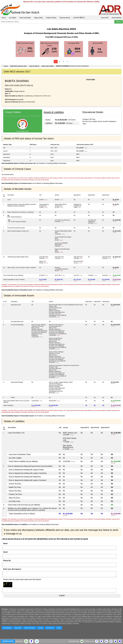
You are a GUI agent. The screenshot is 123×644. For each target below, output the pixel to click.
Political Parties (51, 18)
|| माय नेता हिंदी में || (79, 18)
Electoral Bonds (65, 18)
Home (4, 18)
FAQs (59, 628)
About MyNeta (117, 18)
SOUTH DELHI (34, 66)
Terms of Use (50, 628)
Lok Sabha (13, 18)
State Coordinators (30, 628)
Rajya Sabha (38, 18)
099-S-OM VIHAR (48, 66)
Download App (74, 641)
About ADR (105, 18)
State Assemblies (25, 18)
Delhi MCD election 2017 (18, 66)
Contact (41, 628)
